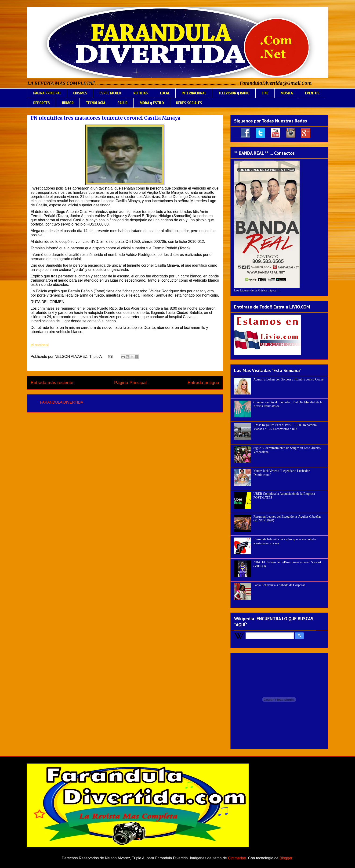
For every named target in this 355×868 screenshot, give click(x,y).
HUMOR (68, 103)
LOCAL (165, 93)
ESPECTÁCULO (110, 93)
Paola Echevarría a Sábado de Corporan (280, 585)
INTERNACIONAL (194, 93)
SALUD (122, 103)
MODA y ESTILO (152, 103)
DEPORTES (42, 103)
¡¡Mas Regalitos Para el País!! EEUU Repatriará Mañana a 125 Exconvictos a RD (285, 427)
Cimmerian (237, 858)
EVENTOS (312, 93)
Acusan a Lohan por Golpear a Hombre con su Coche (289, 379)
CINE (265, 93)
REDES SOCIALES (189, 103)
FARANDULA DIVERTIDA (62, 402)
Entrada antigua (203, 382)
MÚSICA (287, 93)
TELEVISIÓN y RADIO (234, 93)
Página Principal (130, 382)
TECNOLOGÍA (96, 103)
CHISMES (80, 93)
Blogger (286, 858)
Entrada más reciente (52, 382)
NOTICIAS (141, 93)
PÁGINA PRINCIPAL (47, 93)
